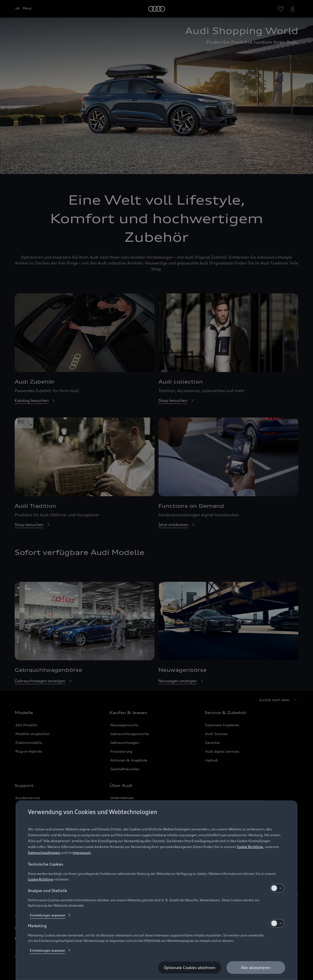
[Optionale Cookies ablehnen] (190, 968)
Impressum (82, 853)
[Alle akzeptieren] (256, 968)
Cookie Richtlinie (250, 847)
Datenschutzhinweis (44, 853)
